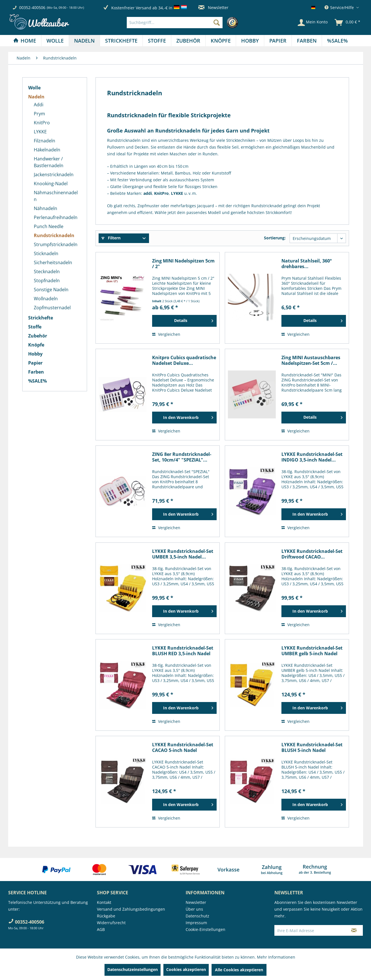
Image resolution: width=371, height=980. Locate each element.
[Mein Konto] (313, 23)
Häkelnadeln (47, 150)
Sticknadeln (46, 253)
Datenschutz (197, 916)
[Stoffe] (157, 41)
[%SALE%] (337, 41)
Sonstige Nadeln (51, 290)
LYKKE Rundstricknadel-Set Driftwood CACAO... (312, 554)
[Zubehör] (188, 41)
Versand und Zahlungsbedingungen (131, 909)
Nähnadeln (45, 208)
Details (194, 320)
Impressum (196, 923)
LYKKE (40, 132)
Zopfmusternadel (52, 308)
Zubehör (38, 336)
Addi (39, 105)
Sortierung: (275, 238)
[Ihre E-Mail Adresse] (310, 930)
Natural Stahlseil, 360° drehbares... (307, 264)
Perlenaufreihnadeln (56, 217)
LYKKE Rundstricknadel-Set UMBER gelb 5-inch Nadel (312, 651)
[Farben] (307, 41)
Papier (35, 363)
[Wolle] (55, 41)
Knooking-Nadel (51, 184)
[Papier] (278, 41)
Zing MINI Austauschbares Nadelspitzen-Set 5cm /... (311, 360)
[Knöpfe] (221, 41)
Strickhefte (41, 318)
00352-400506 (32, 7)
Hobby (35, 354)
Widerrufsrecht (111, 923)
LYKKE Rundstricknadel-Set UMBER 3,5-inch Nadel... (183, 554)
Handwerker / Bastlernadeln (49, 162)
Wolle (34, 88)
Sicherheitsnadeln (53, 262)
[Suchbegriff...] (175, 23)
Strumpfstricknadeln (56, 244)
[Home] (25, 41)
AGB (101, 929)
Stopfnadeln (47, 281)
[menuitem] (184, 23)
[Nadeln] (84, 41)
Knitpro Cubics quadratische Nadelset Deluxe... (184, 360)
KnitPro (42, 123)
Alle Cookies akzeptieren (239, 970)
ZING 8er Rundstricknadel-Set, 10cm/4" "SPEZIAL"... (182, 457)
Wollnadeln (46, 299)
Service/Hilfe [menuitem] (340, 7)
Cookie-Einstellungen (206, 929)
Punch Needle (49, 226)
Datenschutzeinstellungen (133, 969)
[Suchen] (217, 23)
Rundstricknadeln (54, 235)
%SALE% (37, 381)
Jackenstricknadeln (54, 175)
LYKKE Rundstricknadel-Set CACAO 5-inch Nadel (183, 747)
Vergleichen (166, 334)
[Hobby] (250, 41)
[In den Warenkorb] (184, 418)
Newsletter (213, 7)
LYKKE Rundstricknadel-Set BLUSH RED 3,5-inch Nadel (183, 651)
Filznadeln (45, 141)
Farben (36, 372)
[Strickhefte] (121, 41)
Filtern (111, 238)
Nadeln (36, 97)
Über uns (194, 909)
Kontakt (104, 902)
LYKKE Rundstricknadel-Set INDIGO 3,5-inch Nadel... (312, 457)
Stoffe (35, 327)
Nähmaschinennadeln (56, 196)
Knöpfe (36, 345)
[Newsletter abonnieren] (354, 930)
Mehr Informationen (276, 957)
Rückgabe (106, 916)
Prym (39, 114)
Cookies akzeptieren (186, 969)
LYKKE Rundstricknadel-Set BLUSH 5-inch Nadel (312, 747)
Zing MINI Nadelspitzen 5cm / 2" (183, 264)
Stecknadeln (47, 272)
